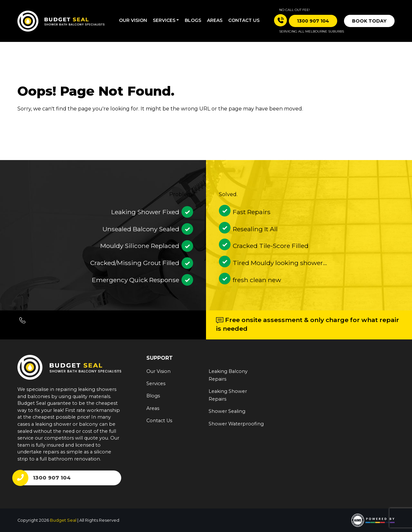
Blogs (193, 20)
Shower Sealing (227, 411)
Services (164, 20)
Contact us (244, 20)
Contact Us (159, 421)
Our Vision (133, 20)
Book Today (369, 21)
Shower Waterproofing (236, 424)
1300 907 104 (52, 478)
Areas (215, 20)
